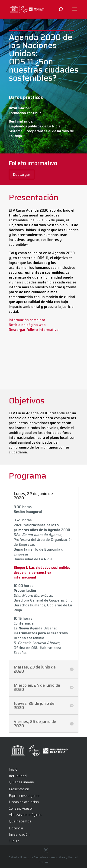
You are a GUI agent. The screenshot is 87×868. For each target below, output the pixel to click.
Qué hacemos (20, 821)
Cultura (14, 841)
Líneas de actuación (24, 802)
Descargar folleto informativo (34, 330)
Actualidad (18, 776)
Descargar (22, 175)
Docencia (16, 828)
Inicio (13, 769)
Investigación (19, 835)
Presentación (19, 789)
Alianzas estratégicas (25, 815)
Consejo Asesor (21, 808)
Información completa (27, 320)
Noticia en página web (27, 325)
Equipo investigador (24, 796)
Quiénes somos (21, 782)
